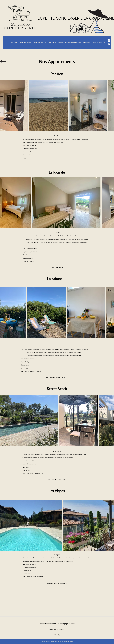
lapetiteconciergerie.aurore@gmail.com (57, 624)
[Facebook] (109, 44)
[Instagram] (109, 41)
